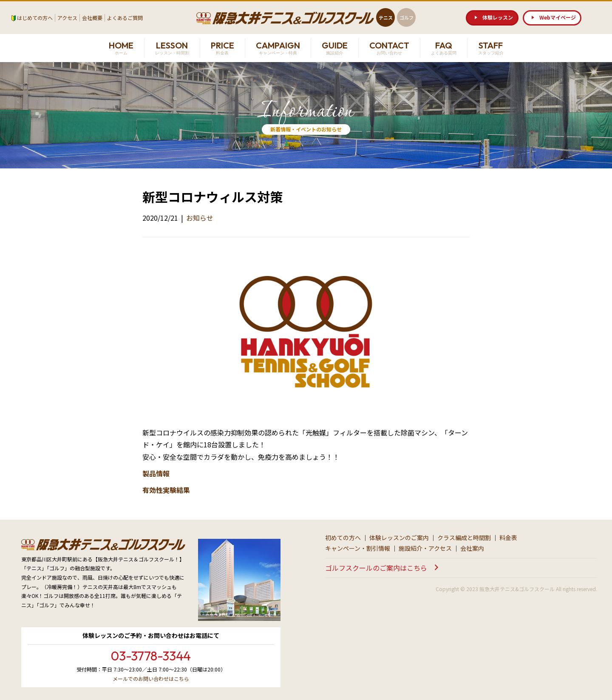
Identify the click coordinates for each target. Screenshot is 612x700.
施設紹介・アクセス (425, 548)
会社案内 (472, 548)
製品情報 (156, 473)
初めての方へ (343, 538)
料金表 (508, 538)
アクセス (67, 18)
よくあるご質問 (125, 18)
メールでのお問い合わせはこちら (151, 679)
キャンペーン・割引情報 (358, 548)
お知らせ (200, 218)
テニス (386, 17)
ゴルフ (407, 17)
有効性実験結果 (166, 490)
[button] (492, 18)
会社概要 (92, 18)
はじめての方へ (35, 18)
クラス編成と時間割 (464, 538)
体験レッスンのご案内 (399, 538)
